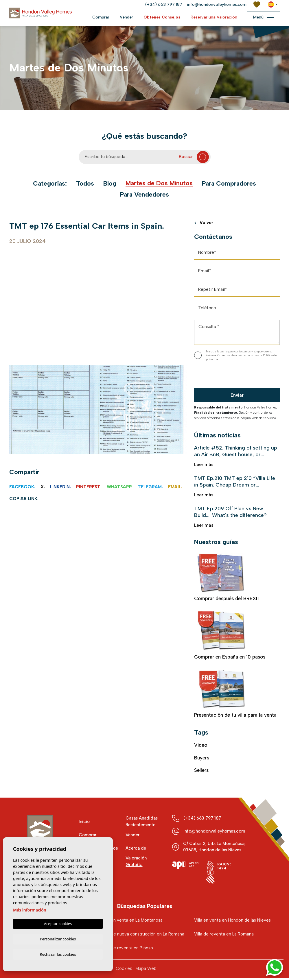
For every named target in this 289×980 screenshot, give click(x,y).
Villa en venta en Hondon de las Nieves (232, 922)
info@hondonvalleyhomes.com (217, 4)
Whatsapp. (120, 487)
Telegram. (150, 487)
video (201, 747)
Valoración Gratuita (136, 863)
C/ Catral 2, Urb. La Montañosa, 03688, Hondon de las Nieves (215, 848)
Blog (109, 184)
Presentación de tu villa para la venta (235, 695)
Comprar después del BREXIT (228, 579)
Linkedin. (60, 487)
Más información (30, 909)
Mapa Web (146, 971)
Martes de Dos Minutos (159, 183)
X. (43, 487)
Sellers (201, 772)
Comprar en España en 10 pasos (230, 637)
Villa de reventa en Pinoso (127, 950)
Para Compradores (230, 184)
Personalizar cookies (58, 938)
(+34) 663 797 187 (164, 4)
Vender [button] (125, 17)
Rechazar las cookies (58, 954)
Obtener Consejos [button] (161, 17)
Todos (84, 184)
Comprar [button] (100, 17)
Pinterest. (89, 487)
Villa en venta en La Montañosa (132, 922)
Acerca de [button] (136, 850)
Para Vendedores (144, 195)
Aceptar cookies (58, 923)
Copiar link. (24, 499)
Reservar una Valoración (213, 17)
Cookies (124, 971)
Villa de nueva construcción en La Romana (143, 936)
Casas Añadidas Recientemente (142, 823)
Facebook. (22, 487)
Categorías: (49, 184)
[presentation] (225, 376)
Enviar (237, 395)
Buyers (202, 759)
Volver (204, 223)
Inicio (84, 823)
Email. (175, 487)
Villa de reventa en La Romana (224, 936)
